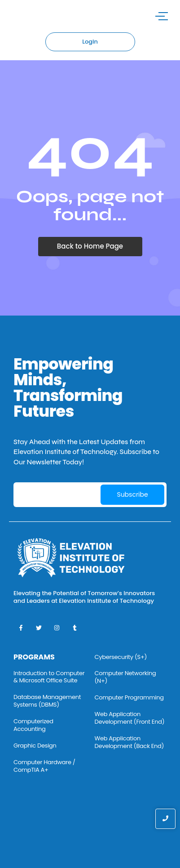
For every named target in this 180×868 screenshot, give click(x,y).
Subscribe (132, 494)
